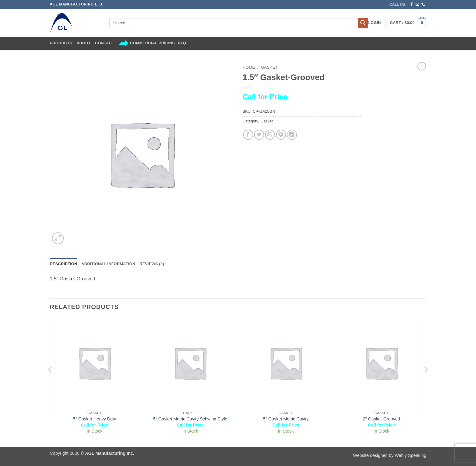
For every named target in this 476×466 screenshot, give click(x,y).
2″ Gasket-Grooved (381, 419)
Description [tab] (63, 264)
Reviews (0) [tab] (152, 264)
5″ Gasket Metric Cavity (286, 419)
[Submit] (363, 23)
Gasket (269, 67)
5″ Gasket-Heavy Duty (95, 419)
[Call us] (423, 5)
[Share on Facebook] (248, 135)
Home (249, 67)
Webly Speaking (410, 455)
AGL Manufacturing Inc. (110, 453)
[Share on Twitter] (259, 135)
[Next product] (422, 66)
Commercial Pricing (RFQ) (153, 43)
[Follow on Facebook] (412, 5)
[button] (375, 23)
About (84, 43)
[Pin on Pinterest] (281, 135)
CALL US (397, 4)
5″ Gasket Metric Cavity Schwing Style (190, 419)
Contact (105, 43)
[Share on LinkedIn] (292, 135)
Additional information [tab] (108, 264)
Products (61, 43)
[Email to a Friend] (270, 135)
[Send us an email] (417, 5)
